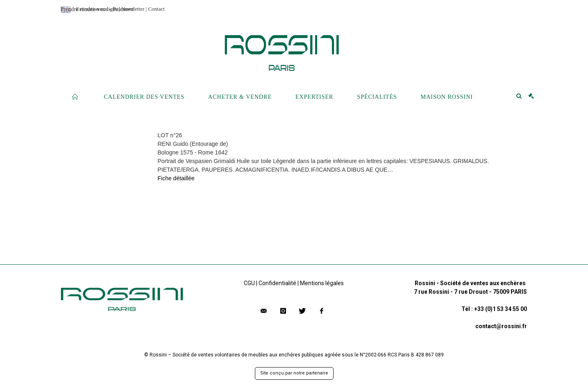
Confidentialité (277, 283)
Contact (156, 9)
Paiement (123, 9)
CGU (249, 283)
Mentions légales (322, 283)
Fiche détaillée (176, 178)
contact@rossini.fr (501, 326)
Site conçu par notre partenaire (294, 373)
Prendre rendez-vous (84, 9)
